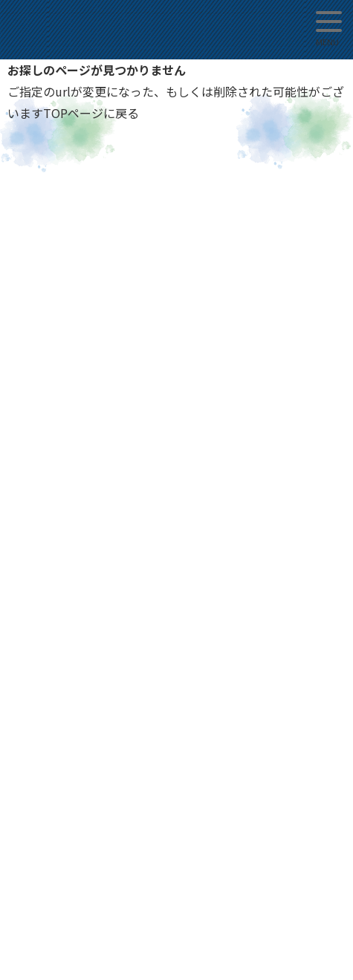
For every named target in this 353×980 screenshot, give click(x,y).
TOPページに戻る (91, 113)
